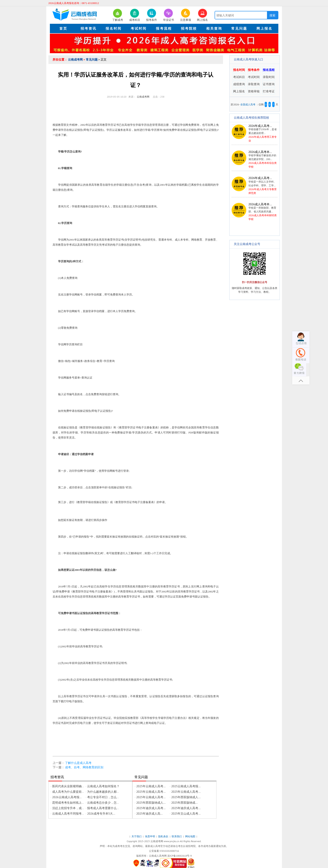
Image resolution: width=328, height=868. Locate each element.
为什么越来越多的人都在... (104, 792)
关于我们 (137, 836)
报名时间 (239, 70)
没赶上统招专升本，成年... (70, 808)
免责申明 (150, 836)
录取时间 (269, 77)
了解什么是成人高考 (78, 763)
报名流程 (269, 70)
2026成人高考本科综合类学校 (255, 159)
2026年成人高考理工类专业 (254, 133)
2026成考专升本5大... (101, 814)
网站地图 (191, 836)
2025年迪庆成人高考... (151, 808)
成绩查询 (239, 84)
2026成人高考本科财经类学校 (255, 212)
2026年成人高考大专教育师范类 (255, 185)
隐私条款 (164, 836)
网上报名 (239, 91)
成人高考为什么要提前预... (70, 792)
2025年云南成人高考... (151, 786)
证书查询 (269, 84)
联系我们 (177, 836)
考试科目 (239, 77)
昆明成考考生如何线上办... (70, 803)
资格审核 (254, 91)
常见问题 (92, 60)
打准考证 (269, 91)
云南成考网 (76, 60)
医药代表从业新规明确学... (70, 786)
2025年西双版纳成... (184, 803)
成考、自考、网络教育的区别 (84, 767)
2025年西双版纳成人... (186, 797)
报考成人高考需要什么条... (104, 808)
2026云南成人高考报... (67, 797)
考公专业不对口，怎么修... (104, 797)
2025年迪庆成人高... (149, 814)
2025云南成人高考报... (186, 786)
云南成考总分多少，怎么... (104, 803)
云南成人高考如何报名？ (103, 786)
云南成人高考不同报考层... (70, 814)
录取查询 (254, 84)
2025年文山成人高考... (186, 814)
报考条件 (254, 70)
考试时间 (254, 77)
